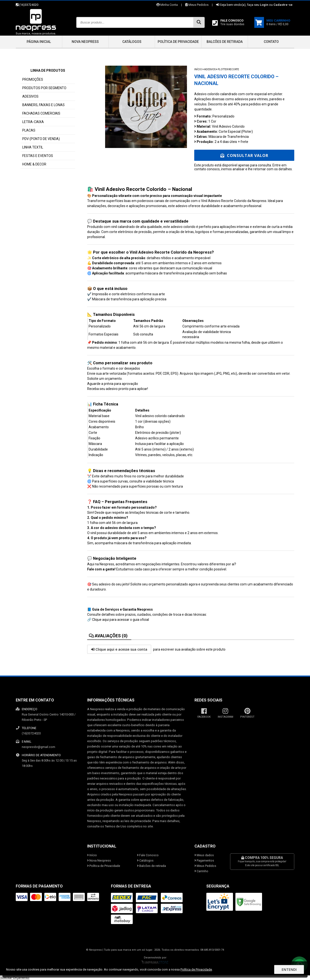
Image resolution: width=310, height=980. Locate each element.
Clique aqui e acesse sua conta (119, 649)
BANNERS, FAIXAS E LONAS (43, 105)
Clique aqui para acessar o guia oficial (120, 620)
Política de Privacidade (178, 42)
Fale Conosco (148, 855)
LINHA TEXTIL (33, 147)
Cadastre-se (283, 5)
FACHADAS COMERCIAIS (41, 113)
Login (264, 5)
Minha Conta (167, 5)
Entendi (289, 969)
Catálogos (132, 42)
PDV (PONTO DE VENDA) (41, 139)
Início (198, 69)
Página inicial (39, 42)
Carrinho (201, 871)
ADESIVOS (30, 96)
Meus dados (204, 855)
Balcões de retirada (225, 42)
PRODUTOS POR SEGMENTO (44, 88)
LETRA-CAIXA (33, 122)
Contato (271, 42)
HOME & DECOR (34, 164)
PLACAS (29, 130)
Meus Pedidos (197, 5)
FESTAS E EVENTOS (38, 156)
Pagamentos (204, 860)
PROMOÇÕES (33, 79)
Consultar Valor (244, 156)
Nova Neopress (85, 42)
